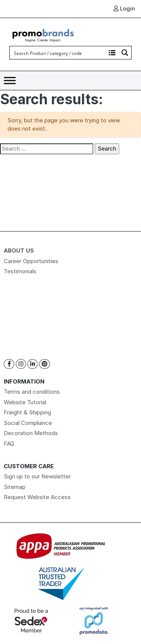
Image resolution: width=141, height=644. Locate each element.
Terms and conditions (32, 392)
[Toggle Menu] (10, 81)
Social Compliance (28, 423)
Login (124, 8)
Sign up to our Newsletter (37, 476)
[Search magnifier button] (125, 53)
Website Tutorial (25, 402)
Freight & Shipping (27, 412)
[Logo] (43, 34)
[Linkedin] (33, 364)
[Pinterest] (45, 364)
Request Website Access (37, 497)
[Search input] (58, 53)
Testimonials (20, 271)
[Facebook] (9, 364)
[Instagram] (21, 364)
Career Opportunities (31, 261)
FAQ (9, 444)
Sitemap (15, 487)
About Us (19, 250)
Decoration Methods (31, 433)
